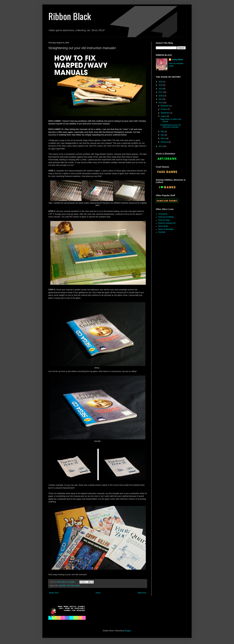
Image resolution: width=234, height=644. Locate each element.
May (163, 132)
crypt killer (62, 585)
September (165, 113)
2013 (161, 146)
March (163, 139)
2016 (161, 96)
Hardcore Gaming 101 (167, 223)
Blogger (128, 631)
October (164, 109)
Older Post (142, 593)
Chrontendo (163, 214)
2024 (161, 82)
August (164, 116)
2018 (161, 89)
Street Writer (163, 226)
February (165, 142)
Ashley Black (177, 60)
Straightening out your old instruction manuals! (171, 126)
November (165, 106)
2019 (161, 85)
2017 (161, 92)
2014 (161, 103)
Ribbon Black (70, 16)
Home (98, 593)
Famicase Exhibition (166, 217)
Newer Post (54, 593)
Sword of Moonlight (166, 229)
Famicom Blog (164, 220)
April (163, 135)
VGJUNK (162, 232)
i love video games (73, 585)
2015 (161, 99)
